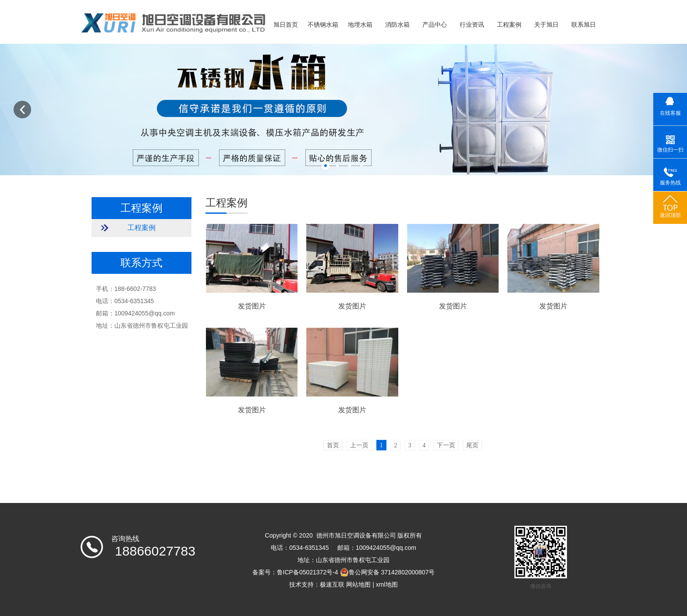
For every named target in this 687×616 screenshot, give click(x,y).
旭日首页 (286, 25)
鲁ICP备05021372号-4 (308, 572)
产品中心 (435, 25)
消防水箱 (397, 25)
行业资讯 (472, 25)
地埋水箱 (360, 25)
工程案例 (509, 25)
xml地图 (387, 584)
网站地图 (358, 584)
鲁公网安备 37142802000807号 (388, 572)
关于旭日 (546, 25)
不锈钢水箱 (323, 25)
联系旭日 (584, 25)
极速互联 (332, 584)
